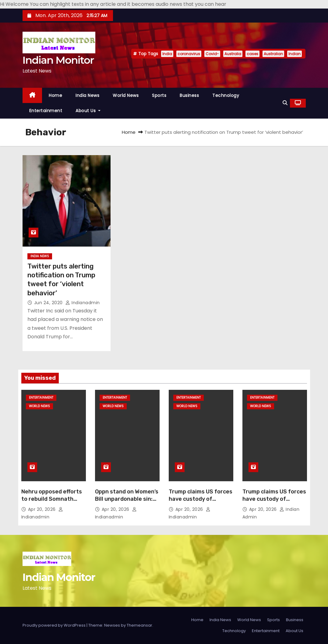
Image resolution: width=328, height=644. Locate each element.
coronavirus (189, 54)
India (167, 54)
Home (55, 95)
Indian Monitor (58, 60)
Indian (294, 54)
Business (189, 95)
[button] (285, 103)
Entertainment (46, 111)
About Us (88, 111)
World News (126, 95)
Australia (233, 54)
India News (87, 95)
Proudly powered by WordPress (55, 625)
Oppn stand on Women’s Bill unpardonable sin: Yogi (127, 499)
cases (252, 54)
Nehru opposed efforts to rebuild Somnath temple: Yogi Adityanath (54, 499)
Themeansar (139, 625)
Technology (226, 95)
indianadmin (83, 303)
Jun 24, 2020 (49, 303)
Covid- (212, 54)
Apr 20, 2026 (43, 509)
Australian (273, 54)
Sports (159, 95)
